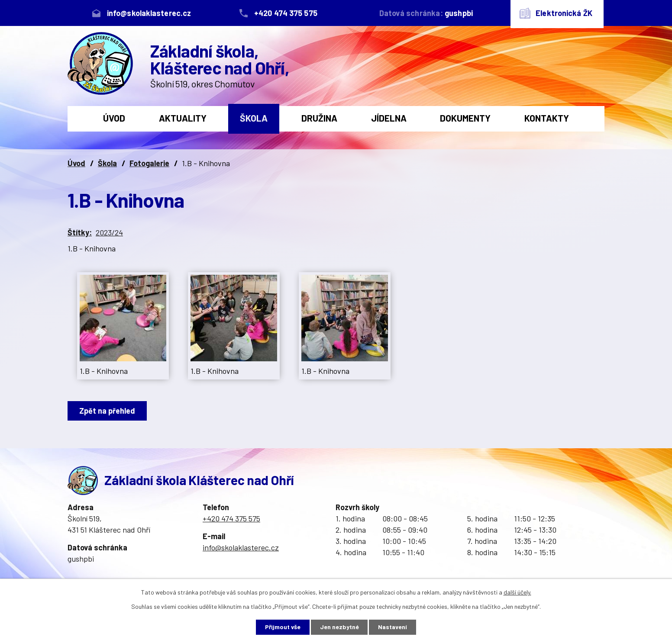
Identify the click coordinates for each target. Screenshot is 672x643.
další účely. (517, 592)
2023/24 (109, 232)
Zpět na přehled (107, 411)
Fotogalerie (149, 163)
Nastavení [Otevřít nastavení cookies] (393, 627)
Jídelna (389, 118)
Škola (254, 118)
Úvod (114, 118)
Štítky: (80, 232)
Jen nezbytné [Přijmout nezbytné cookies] (339, 627)
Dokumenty (465, 118)
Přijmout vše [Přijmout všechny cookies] (283, 627)
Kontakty (547, 118)
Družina (319, 118)
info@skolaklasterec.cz (241, 547)
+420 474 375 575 (231, 518)
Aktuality (183, 118)
